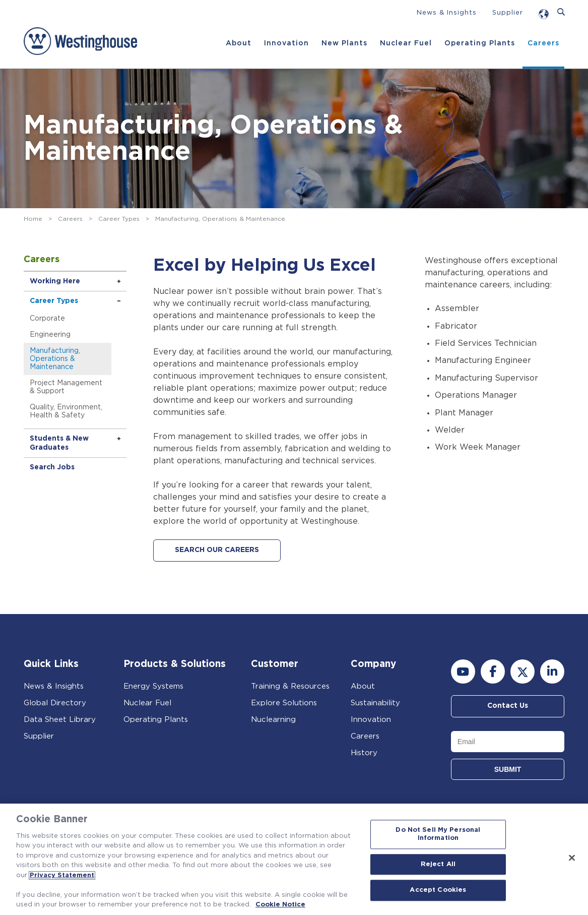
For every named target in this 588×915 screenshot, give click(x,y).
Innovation (286, 43)
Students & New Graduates (59, 443)
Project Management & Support (66, 387)
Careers (543, 43)
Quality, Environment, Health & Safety (66, 411)
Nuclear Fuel (406, 43)
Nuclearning (273, 720)
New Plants (344, 43)
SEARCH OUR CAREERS (217, 551)
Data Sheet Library (60, 720)
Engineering (50, 335)
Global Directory (55, 703)
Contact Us (508, 706)
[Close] (572, 858)
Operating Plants (480, 43)
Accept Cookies (438, 891)
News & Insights (447, 13)
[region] (294, 859)
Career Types (119, 219)
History (364, 753)
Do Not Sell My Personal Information (438, 835)
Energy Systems (153, 686)
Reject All (438, 864)
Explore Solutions (284, 703)
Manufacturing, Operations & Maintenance (55, 359)
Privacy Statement (62, 875)
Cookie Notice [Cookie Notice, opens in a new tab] (280, 905)
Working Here (55, 281)
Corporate (47, 319)
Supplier (508, 13)
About (239, 43)
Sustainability (375, 703)
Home (33, 219)
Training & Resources (290, 686)
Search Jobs (52, 467)
